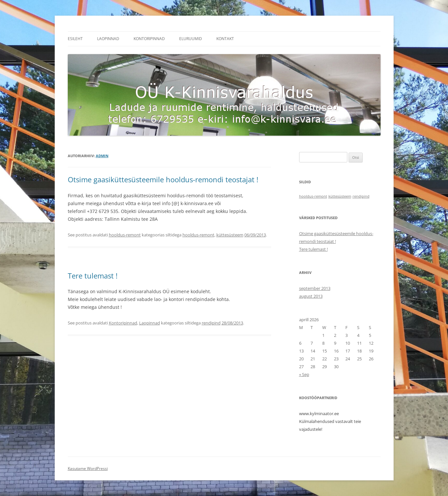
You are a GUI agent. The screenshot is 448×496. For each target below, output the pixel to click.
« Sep (304, 374)
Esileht (75, 39)
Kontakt (225, 39)
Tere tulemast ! (93, 276)
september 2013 (315, 288)
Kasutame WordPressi (88, 468)
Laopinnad (108, 39)
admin (102, 156)
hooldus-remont (125, 235)
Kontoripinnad (149, 39)
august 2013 (311, 296)
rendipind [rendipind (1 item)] (361, 196)
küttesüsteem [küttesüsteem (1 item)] (340, 196)
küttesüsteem (230, 235)
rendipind (211, 323)
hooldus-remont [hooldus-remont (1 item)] (313, 196)
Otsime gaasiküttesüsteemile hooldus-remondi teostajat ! (163, 179)
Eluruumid (191, 39)
